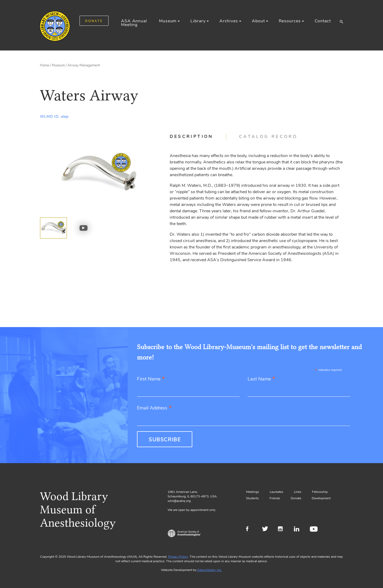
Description (191, 137)
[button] (341, 22)
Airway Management (84, 65)
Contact (323, 21)
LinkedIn (299, 530)
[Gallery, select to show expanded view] (99, 173)
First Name (151, 379)
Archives (229, 21)
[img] (53, 228)
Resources (290, 21)
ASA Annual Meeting (134, 23)
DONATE (94, 21)
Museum (168, 21)
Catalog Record (268, 137)
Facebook (251, 530)
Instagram (283, 530)
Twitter (267, 530)
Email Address (154, 408)
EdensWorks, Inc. (210, 570)
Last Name (261, 379)
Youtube (315, 530)
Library (198, 21)
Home (45, 65)
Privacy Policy (178, 557)
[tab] (198, 137)
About (258, 21)
